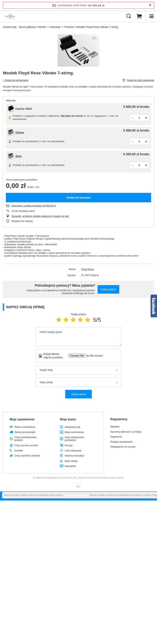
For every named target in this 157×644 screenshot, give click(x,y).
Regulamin (116, 437)
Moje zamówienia (74, 432)
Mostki (42, 27)
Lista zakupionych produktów (74, 439)
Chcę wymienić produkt (27, 456)
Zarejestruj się (72, 427)
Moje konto (68, 419)
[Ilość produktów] (139, 118)
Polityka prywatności (122, 442)
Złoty (18, 156)
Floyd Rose (88, 269)
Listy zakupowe (73, 450)
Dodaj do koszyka (79, 197)
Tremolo (69, 27)
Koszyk (69, 445)
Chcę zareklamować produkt (26, 439)
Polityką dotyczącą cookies (76, 495)
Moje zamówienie (22, 419)
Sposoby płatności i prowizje (126, 432)
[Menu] (151, 16)
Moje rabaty (71, 461)
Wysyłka (115, 427)
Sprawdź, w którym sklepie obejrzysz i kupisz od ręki (40, 216)
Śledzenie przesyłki (25, 432)
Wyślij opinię (78, 394)
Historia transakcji (74, 456)
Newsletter (70, 466)
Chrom (20, 132)
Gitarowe (55, 27)
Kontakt (19, 450)
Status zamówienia (25, 427)
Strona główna (27, 27)
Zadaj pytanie (108, 289)
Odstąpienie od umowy (123, 447)
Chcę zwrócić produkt (26, 445)
